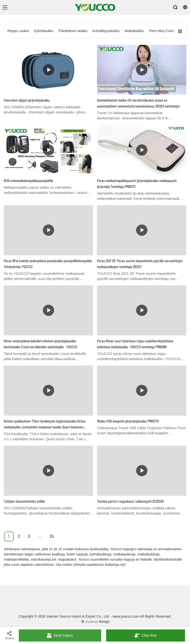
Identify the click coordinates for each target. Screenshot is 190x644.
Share (9, 635)
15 (51, 536)
